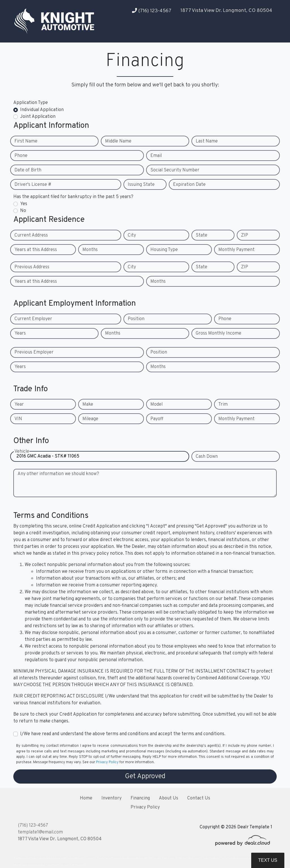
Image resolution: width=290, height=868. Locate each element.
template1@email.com (40, 832)
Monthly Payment (236, 250)
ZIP (245, 235)
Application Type (31, 103)
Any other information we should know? (58, 474)
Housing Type (164, 250)
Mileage (90, 419)
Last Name (207, 141)
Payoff (157, 419)
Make (88, 405)
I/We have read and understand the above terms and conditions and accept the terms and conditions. (123, 734)
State (201, 235)
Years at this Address (36, 250)
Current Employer (33, 319)
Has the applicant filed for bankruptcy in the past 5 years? (73, 197)
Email (156, 156)
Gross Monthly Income (218, 333)
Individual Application (42, 110)
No (23, 211)
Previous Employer (34, 352)
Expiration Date (189, 185)
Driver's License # (33, 185)
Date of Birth (28, 170)
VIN (18, 419)
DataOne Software (108, 858)
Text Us (268, 860)
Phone (21, 156)
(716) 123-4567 (152, 11)
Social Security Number (175, 170)
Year (19, 405)
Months (90, 250)
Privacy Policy (107, 762)
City (132, 235)
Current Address (31, 235)
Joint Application (38, 117)
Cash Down (207, 457)
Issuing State (141, 185)
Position (136, 319)
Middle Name (118, 141)
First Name (26, 141)
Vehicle (22, 457)
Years (20, 333)
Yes (24, 204)
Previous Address (32, 267)
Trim (223, 405)
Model (156, 405)
